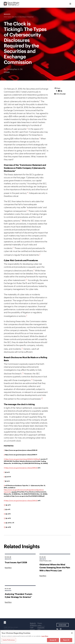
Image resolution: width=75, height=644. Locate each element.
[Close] (72, 633)
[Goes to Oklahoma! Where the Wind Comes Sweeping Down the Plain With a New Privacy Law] (43, 576)
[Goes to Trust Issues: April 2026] (8, 568)
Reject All (66, 640)
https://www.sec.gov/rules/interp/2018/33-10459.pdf (23, 459)
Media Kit (33, 623)
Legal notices (32, 629)
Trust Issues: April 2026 (16, 562)
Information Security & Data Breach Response (19, 17)
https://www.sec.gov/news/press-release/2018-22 (21, 468)
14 (32, 380)
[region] (37, 637)
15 (42, 398)
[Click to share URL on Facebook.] (59, 91)
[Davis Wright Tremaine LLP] (12, 4)
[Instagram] (61, 629)
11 (27, 315)
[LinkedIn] (57, 629)
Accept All (53, 640)
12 (22, 348)
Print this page (61, 94)
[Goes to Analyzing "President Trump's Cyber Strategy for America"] (8, 602)
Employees (41, 628)
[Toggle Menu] (70, 4)
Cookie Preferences (9, 640)
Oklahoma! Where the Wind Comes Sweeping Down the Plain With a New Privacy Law (55, 567)
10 (27, 280)
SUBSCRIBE (63, 625)
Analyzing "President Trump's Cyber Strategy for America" (19, 595)
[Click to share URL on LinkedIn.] (61, 91)
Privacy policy (40, 624)
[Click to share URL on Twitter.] (57, 91)
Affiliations (33, 626)
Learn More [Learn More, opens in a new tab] (45, 636)
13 (23, 373)
